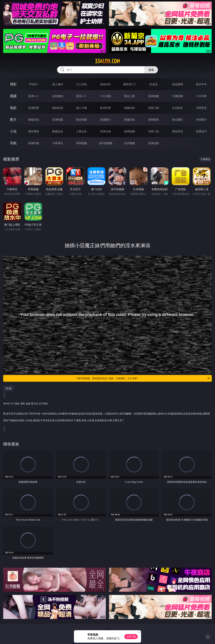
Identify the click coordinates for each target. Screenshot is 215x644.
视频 (13, 96)
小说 (13, 131)
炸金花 (154, 84)
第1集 (9, 388)
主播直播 (178, 96)
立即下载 (131, 637)
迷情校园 (130, 131)
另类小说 (154, 131)
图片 (13, 119)
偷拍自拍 (58, 108)
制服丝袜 (130, 108)
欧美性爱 (105, 108)
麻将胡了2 (129, 84)
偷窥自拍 (34, 120)
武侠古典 (105, 131)
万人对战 (81, 84)
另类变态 (201, 108)
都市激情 (34, 131)
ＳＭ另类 (201, 96)
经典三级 (154, 108)
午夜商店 (58, 143)
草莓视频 (81, 143)
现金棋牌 (178, 84)
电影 (13, 108)
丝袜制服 (154, 96)
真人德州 (58, 84)
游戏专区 (105, 84)
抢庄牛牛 (201, 84)
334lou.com (107, 61)
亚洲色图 (58, 120)
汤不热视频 (105, 143)
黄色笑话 (178, 131)
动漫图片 (105, 120)
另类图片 (201, 120)
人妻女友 (81, 131)
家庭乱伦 (58, 131)
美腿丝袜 (130, 120)
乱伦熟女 (178, 108)
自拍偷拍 (58, 96)
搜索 (151, 70)
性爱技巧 (201, 131)
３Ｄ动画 (105, 96)
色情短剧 (154, 143)
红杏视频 (130, 143)
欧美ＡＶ (81, 96)
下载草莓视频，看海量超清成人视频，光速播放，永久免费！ (143, 378)
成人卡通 (81, 108)
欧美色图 (81, 120)
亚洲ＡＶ (34, 96)
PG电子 (34, 84)
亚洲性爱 (34, 108)
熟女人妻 (130, 96)
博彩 (13, 84)
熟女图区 (178, 120)
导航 (13, 143)
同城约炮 (34, 143)
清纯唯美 (154, 120)
